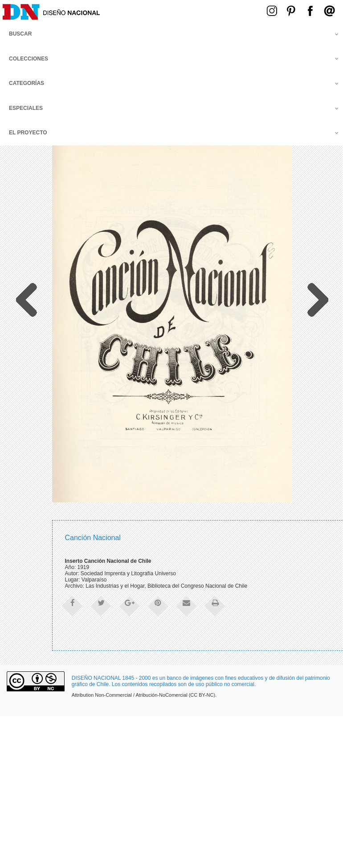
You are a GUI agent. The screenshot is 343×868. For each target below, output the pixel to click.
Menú (197, 10)
